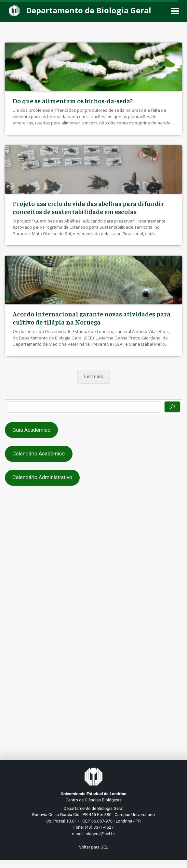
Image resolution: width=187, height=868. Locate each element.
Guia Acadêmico (31, 430)
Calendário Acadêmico (39, 454)
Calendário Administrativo (42, 477)
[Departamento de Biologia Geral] (82, 11)
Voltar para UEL (93, 847)
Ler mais (94, 377)
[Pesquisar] (172, 407)
